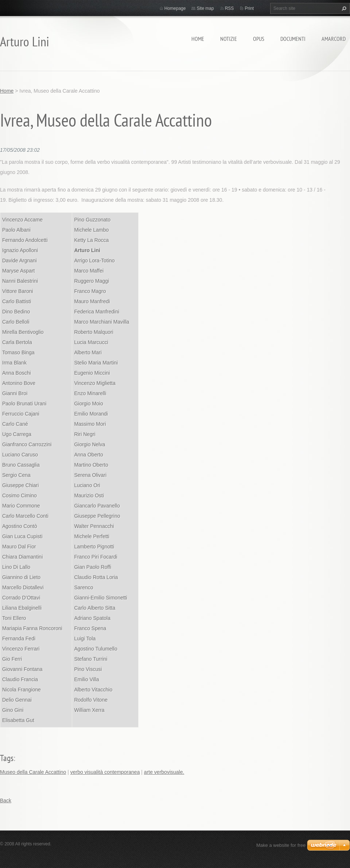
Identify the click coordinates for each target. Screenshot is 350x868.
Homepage (175, 8)
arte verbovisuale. (164, 772)
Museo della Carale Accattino (33, 772)
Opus (259, 39)
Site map (205, 8)
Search (343, 8)
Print (249, 8)
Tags (7, 758)
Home (198, 39)
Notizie (229, 39)
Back (6, 801)
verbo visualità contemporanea (105, 772)
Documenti (293, 39)
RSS (230, 8)
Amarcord (334, 39)
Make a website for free (281, 845)
